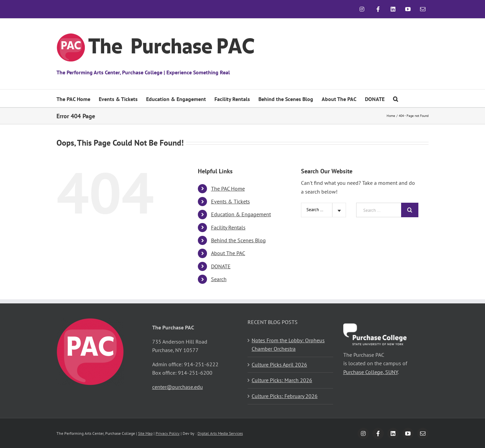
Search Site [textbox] (317, 210)
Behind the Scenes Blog (238, 240)
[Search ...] (379, 210)
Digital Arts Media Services (220, 433)
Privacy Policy (168, 433)
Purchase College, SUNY (371, 372)
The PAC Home (228, 189)
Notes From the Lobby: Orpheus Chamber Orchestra (288, 345)
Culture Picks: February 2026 (285, 396)
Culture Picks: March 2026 (282, 380)
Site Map (145, 433)
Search (219, 279)
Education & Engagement (241, 214)
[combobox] (324, 210)
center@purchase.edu (178, 387)
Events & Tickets (230, 201)
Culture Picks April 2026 (279, 365)
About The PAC (228, 253)
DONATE (221, 266)
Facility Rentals (228, 227)
